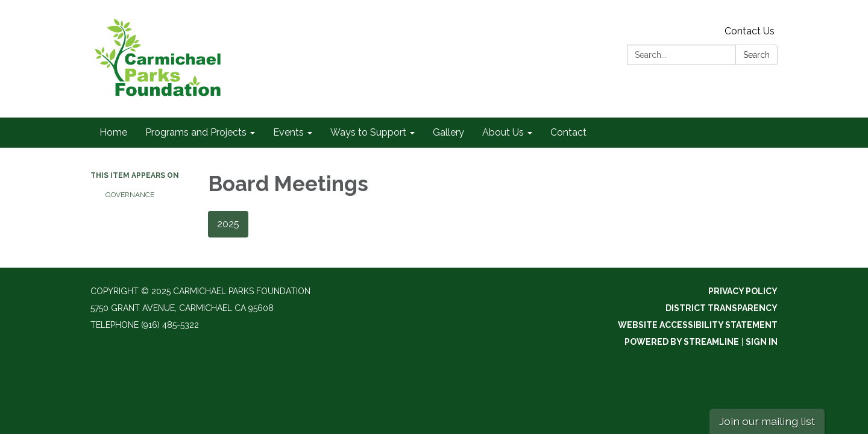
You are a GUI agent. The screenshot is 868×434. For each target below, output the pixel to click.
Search (756, 55)
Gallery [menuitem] (448, 132)
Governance (130, 195)
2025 (228, 224)
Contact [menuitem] (568, 132)
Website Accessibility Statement (698, 325)
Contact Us (750, 31)
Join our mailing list (767, 421)
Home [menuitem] (113, 132)
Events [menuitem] (288, 132)
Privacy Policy (743, 291)
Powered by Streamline (682, 342)
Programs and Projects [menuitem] (196, 132)
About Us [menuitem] (503, 132)
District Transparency (722, 308)
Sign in (762, 342)
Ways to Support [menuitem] (368, 132)
